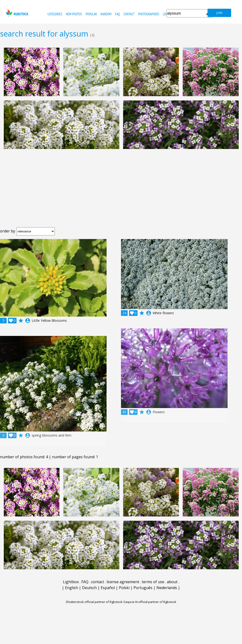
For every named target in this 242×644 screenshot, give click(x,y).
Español (108, 588)
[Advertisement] (121, 192)
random (106, 14)
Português (143, 588)
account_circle (28, 321)
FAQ (117, 14)
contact (129, 14)
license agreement (123, 582)
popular (91, 14)
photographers (149, 14)
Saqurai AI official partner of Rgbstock (150, 602)
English (71, 588)
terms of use (153, 582)
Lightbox (71, 582)
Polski (124, 588)
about (172, 582)
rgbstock (17, 13)
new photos (74, 14)
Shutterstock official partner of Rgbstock (94, 602)
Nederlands (167, 588)
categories (55, 14)
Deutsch (89, 588)
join (219, 13)
